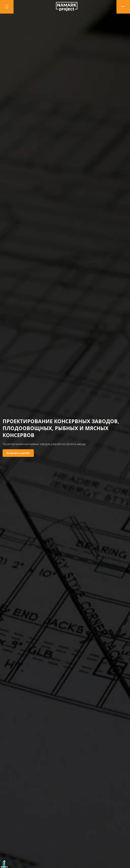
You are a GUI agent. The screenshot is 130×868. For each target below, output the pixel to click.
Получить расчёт (18, 453)
